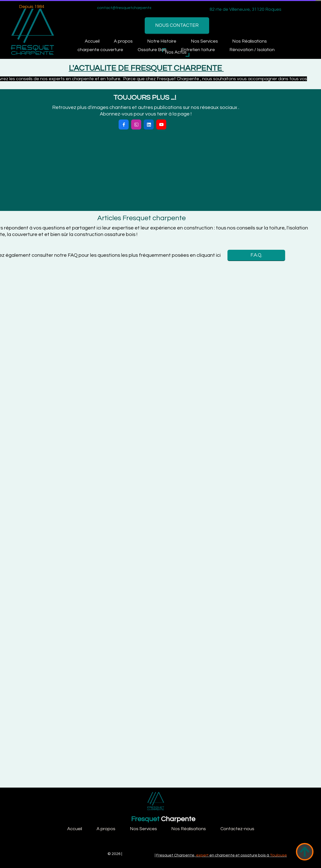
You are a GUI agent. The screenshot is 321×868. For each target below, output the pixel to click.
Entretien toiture (198, 50)
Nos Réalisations (250, 41)
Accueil (92, 41)
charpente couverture (100, 50)
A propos (123, 41)
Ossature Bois (152, 50)
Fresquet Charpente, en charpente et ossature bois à (222, 855)
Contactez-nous (237, 829)
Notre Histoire (162, 41)
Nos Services (204, 41)
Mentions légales (139, 854)
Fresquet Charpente (88, 854)
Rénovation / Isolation (252, 50)
